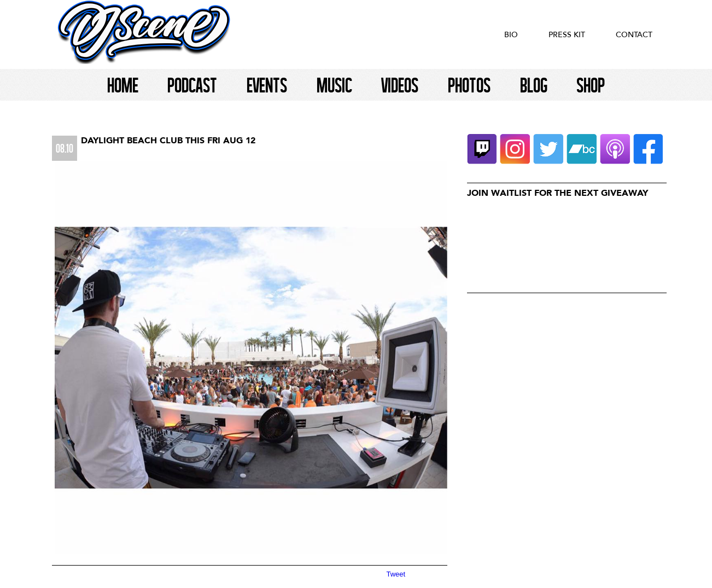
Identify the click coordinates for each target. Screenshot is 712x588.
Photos (469, 85)
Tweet (396, 574)
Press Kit (567, 35)
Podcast (192, 85)
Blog (534, 85)
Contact (634, 35)
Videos (400, 85)
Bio (511, 35)
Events (267, 85)
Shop (591, 85)
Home (123, 85)
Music (334, 85)
